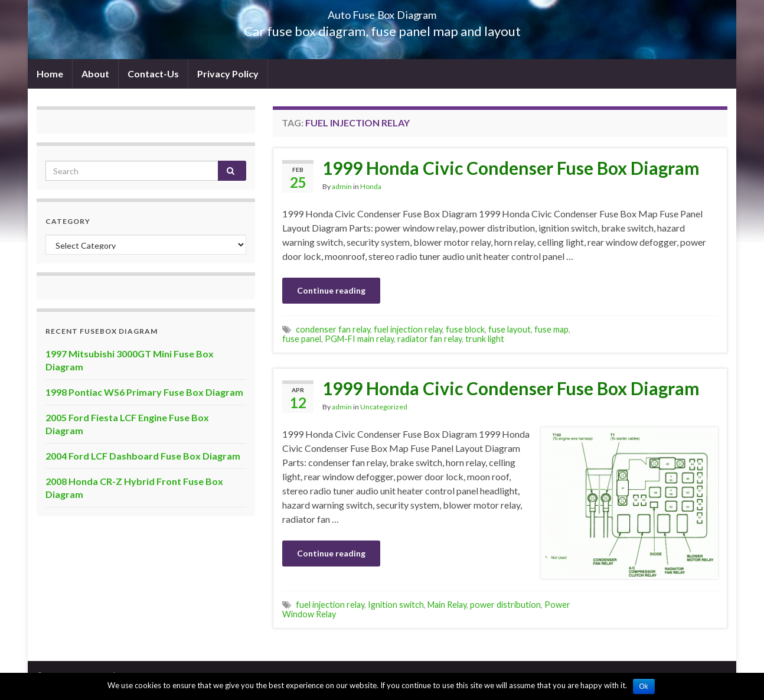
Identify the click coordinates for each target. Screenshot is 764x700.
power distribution (505, 605)
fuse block (465, 329)
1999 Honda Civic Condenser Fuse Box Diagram (511, 168)
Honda (371, 186)
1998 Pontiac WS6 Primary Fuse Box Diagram (144, 392)
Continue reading (331, 290)
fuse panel (302, 339)
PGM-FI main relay (359, 339)
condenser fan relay (333, 329)
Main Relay (447, 605)
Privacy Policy (228, 74)
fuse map (551, 329)
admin (342, 186)
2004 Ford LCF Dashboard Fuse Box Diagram (143, 456)
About (95, 74)
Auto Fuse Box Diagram (382, 12)
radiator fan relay (430, 339)
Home (50, 74)
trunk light (485, 339)
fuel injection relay (408, 329)
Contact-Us (153, 74)
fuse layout (510, 329)
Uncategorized (384, 407)
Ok (644, 686)
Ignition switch (396, 605)
